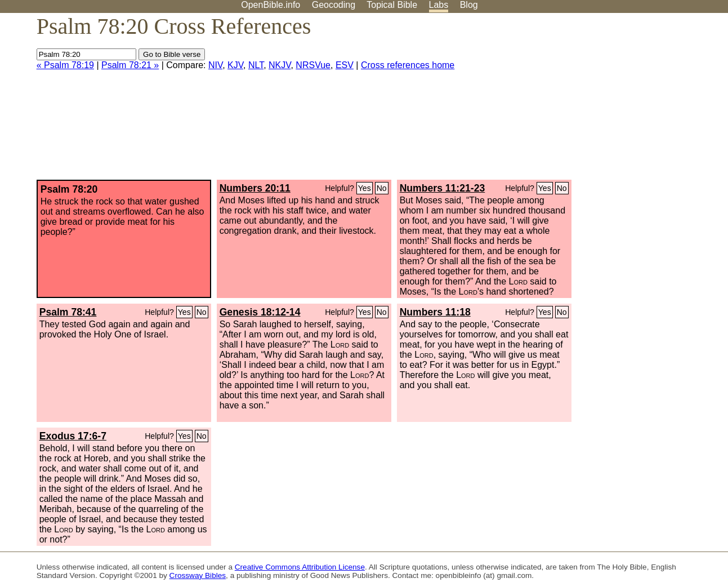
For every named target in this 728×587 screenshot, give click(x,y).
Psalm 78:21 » (130, 65)
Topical (392, 5)
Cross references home (408, 65)
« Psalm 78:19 (65, 65)
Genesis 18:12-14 (260, 312)
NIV (215, 65)
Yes (365, 188)
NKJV (280, 65)
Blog (469, 5)
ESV (345, 65)
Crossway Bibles (198, 575)
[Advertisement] (614, 101)
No (382, 188)
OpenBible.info (271, 5)
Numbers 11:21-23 (443, 188)
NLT (256, 65)
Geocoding (334, 5)
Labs (439, 5)
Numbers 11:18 (435, 312)
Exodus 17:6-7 (73, 436)
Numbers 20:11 (255, 188)
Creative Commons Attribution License (300, 567)
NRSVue (313, 65)
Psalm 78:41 (68, 312)
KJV (235, 65)
